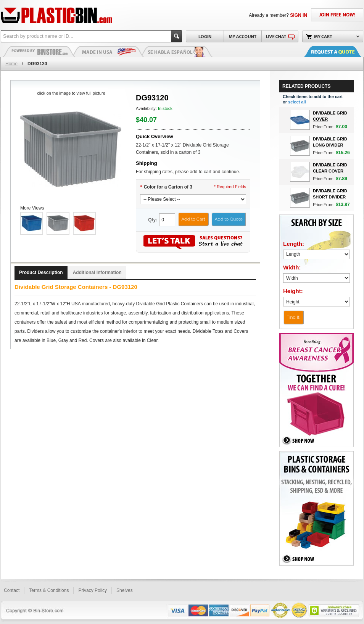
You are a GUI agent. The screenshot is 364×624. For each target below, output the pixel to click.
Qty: (153, 220)
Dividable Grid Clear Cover (330, 168)
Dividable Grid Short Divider (330, 194)
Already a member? (278, 15)
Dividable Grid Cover (330, 116)
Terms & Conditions (49, 590)
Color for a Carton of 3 (166, 187)
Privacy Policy (93, 590)
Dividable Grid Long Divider (330, 142)
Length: (294, 244)
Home (11, 64)
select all (297, 102)
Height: (293, 291)
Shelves (125, 590)
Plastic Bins (39, 52)
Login (205, 36)
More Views (32, 208)
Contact (12, 590)
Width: (292, 267)
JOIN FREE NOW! (337, 15)
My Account (242, 36)
